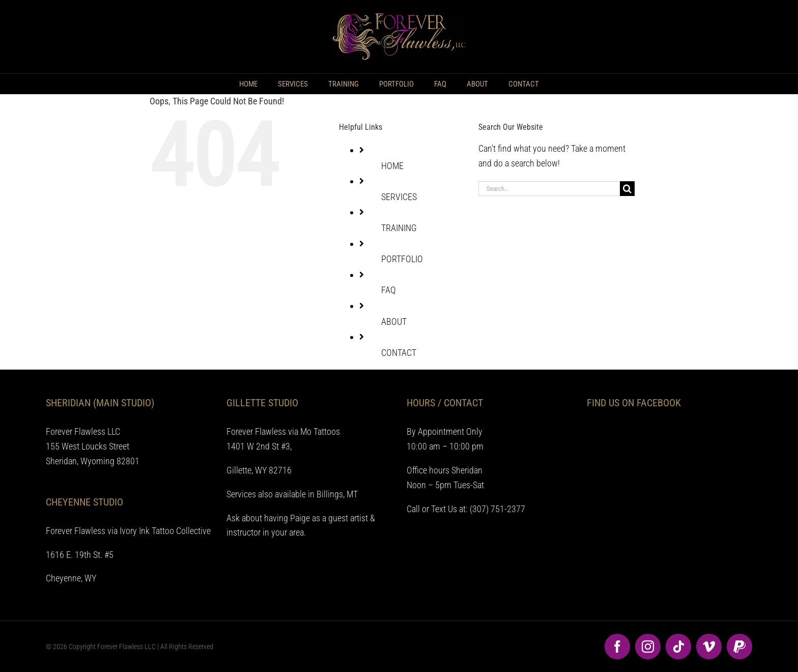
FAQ (389, 290)
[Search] (627, 189)
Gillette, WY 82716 (259, 470)
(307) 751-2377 (497, 509)
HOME (392, 166)
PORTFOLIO (402, 259)
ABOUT (394, 321)
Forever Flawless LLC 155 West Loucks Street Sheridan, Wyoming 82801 (93, 446)
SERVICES (399, 197)
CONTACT (399, 353)
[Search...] (549, 189)
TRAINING (399, 228)
